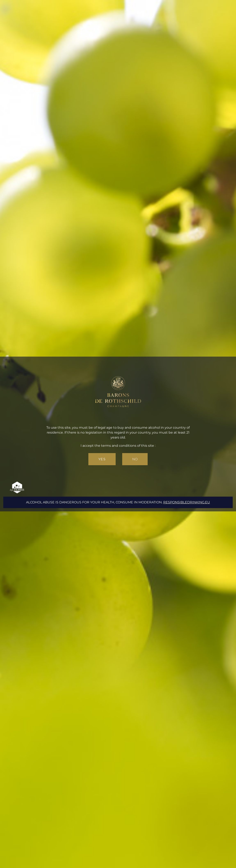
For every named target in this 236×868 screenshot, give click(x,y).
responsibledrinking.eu (187, 502)
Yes (102, 459)
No (135, 459)
